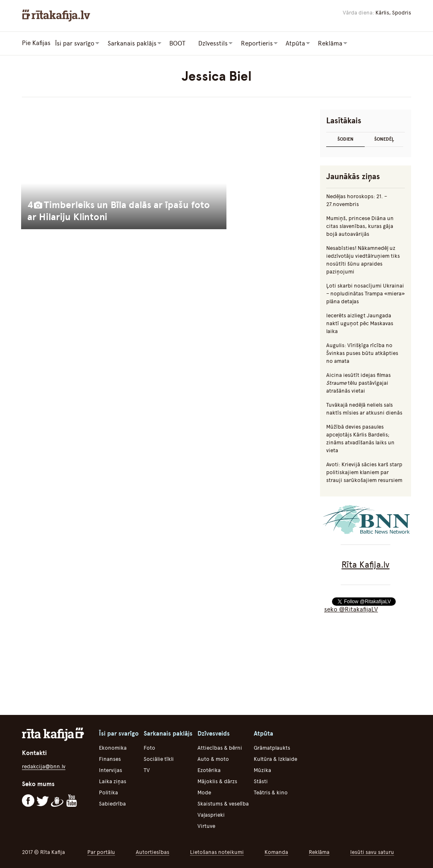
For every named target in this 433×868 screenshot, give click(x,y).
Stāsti (261, 781)
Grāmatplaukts (272, 747)
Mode (204, 792)
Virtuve (206, 826)
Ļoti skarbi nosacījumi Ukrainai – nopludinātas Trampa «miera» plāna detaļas (366, 293)
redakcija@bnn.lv (44, 766)
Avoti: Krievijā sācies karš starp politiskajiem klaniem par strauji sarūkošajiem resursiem (364, 472)
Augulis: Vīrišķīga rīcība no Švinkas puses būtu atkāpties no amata (362, 353)
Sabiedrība (112, 803)
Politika (108, 792)
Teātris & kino (271, 792)
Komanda (276, 852)
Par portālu (101, 852)
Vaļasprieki (211, 814)
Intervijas (111, 770)
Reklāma (319, 852)
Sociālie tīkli (159, 759)
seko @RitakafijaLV (351, 609)
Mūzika (262, 770)
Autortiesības (153, 852)
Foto (149, 747)
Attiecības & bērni (220, 747)
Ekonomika (113, 747)
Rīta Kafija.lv (366, 564)
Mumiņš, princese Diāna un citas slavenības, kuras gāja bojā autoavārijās (360, 226)
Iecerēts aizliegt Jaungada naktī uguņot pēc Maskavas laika (360, 323)
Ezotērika (209, 770)
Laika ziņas (113, 781)
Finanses (110, 759)
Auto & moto (213, 759)
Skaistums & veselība (223, 803)
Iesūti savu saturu (372, 852)
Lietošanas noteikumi (217, 852)
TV (147, 770)
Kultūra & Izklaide (275, 759)
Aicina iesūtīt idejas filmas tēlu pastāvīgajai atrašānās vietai (358, 382)
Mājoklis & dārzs (217, 781)
